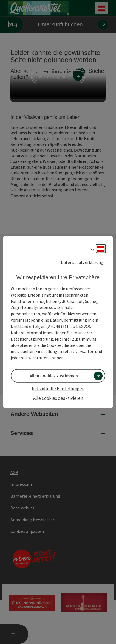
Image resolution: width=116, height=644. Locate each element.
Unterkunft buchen (54, 25)
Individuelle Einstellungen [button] (58, 389)
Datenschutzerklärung (82, 262)
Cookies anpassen (27, 531)
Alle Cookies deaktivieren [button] (58, 398)
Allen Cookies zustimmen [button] (54, 376)
